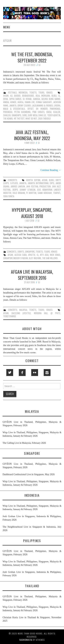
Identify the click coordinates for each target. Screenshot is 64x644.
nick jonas (55, 255)
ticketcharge (10, 316)
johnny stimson (27, 190)
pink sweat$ (38, 112)
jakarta (13, 105)
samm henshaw (45, 193)
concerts (12, 180)
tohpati (57, 193)
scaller (57, 112)
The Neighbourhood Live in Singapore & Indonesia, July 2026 (32, 529)
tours (41, 93)
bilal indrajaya (43, 96)
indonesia (23, 93)
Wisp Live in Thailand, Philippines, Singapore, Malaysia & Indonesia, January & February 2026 (32, 434)
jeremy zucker (24, 105)
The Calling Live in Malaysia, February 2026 (24, 443)
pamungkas (55, 109)
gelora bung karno (51, 99)
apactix (32, 255)
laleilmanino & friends (42, 105)
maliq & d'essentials (14, 109)
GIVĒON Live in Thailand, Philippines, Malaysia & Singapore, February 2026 (32, 424)
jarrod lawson (18, 186)
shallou (7, 115)
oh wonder (42, 109)
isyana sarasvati (44, 102)
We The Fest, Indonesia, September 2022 (32, 57)
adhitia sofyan (33, 180)
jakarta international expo (41, 183)
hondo (13, 102)
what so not (31, 119)
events (21, 252)
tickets (33, 93)
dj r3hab (27, 99)
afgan (6, 96)
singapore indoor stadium (16, 258)
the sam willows (50, 258)
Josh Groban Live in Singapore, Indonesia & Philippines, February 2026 (32, 518)
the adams (8, 119)
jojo (39, 190)
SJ (40, 65)
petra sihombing (23, 112)
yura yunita (9, 196)
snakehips (16, 115)
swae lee (42, 115)
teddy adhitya (54, 115)
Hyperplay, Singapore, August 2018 (32, 213)
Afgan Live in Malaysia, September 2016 (32, 275)
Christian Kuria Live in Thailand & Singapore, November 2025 (32, 619)
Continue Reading (51, 170)
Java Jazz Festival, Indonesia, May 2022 (32, 135)
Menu (7, 27)
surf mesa (33, 115)
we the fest (19, 119)
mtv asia (44, 255)
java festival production (38, 186)
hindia (6, 102)
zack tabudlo (44, 119)
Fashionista (26, 640)
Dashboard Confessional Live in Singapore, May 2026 (29, 474)
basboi (17, 96)
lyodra (57, 105)
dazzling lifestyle (21, 313)
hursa (20, 102)
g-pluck (14, 183)
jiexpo (15, 190)
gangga (37, 99)
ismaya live (30, 102)
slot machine (35, 258)
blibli (54, 96)
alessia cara (21, 255)
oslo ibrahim (19, 193)
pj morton (31, 193)
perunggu (8, 112)
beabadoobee (28, 96)
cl (59, 96)
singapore (30, 252)
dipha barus (15, 99)
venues (49, 93)
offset (30, 109)
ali (11, 96)
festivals (12, 93)
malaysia (23, 310)
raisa (49, 112)
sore (25, 115)
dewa (6, 99)
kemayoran (47, 190)
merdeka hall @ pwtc (47, 313)
